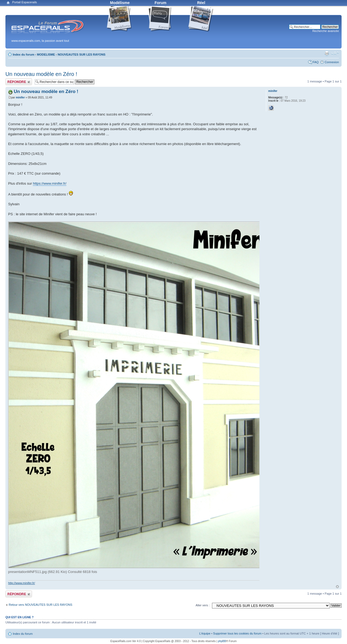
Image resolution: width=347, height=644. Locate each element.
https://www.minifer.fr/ (50, 183)
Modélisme (120, 3)
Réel (201, 3)
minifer (20, 97)
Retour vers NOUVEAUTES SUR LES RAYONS (41, 605)
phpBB (222, 641)
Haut (337, 587)
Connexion (332, 62)
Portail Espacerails (25, 2)
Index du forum (23, 55)
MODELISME (46, 55)
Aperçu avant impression (327, 53)
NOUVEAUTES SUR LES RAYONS (82, 55)
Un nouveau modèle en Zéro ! (41, 74)
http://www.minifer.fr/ (22, 583)
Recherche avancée (326, 31)
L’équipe (205, 633)
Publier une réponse (19, 82)
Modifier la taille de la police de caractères (335, 53)
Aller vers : (203, 605)
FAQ (316, 62)
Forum (160, 3)
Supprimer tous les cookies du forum (237, 633)
